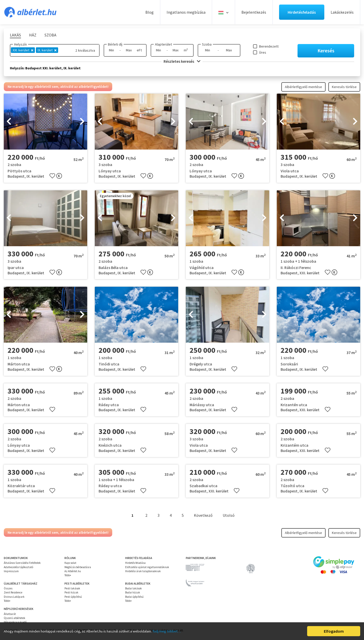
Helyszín (20, 44)
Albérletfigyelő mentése (303, 87)
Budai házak (133, 592)
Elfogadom (334, 631)
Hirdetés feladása (135, 563)
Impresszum (11, 571)
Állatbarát (10, 614)
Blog (150, 12)
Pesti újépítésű (73, 597)
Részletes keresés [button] (182, 61)
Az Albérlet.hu (73, 571)
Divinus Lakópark (14, 597)
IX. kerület (47, 50)
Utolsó (229, 515)
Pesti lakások (72, 588)
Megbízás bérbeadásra (78, 567)
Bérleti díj (115, 44)
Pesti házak (71, 592)
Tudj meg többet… (167, 631)
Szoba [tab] (50, 35)
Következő (203, 515)
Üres (263, 52)
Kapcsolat (70, 563)
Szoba (207, 44)
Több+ (68, 575)
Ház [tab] (33, 35)
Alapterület (163, 44)
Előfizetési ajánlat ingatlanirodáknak (147, 567)
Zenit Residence (13, 592)
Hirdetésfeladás (302, 12)
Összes (8, 588)
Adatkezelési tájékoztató (18, 567)
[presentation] (9, 122)
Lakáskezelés (342, 12)
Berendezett (269, 46)
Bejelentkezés (254, 12)
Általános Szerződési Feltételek (22, 563)
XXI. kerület (23, 50)
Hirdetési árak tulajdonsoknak (143, 571)
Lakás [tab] (15, 35)
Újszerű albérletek (15, 618)
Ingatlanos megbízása (186, 12)
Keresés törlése (344, 87)
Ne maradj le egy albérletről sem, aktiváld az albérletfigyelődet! (58, 87)
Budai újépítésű (134, 597)
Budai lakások (133, 588)
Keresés (326, 50)
